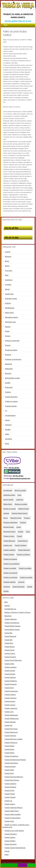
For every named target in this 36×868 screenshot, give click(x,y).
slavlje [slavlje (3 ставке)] (19, 527)
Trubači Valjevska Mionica (13, 808)
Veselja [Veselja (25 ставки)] (30, 587)
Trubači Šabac (9, 753)
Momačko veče (10, 322)
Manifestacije (10, 308)
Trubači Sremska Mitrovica (14, 777)
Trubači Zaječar (10, 837)
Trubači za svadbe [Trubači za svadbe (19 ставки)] (10, 568)
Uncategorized (10, 415)
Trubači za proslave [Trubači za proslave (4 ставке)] (10, 559)
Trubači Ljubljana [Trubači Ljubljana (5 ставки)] (9, 550)
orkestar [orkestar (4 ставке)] (6, 513)
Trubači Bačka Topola (12, 630)
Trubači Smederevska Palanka (15, 760)
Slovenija (8, 373)
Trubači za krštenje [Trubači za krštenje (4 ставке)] (23, 555)
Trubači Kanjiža (10, 671)
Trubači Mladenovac (12, 719)
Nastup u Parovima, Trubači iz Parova (17, 612)
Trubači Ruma (9, 749)
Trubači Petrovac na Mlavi (13, 739)
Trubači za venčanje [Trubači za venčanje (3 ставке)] (10, 577)
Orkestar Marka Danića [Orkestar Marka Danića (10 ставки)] (20, 513)
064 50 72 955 (25, 21)
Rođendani (9, 369)
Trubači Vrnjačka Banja (12, 818)
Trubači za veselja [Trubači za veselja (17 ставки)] (26, 577)
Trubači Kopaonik (11, 684)
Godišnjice (9, 280)
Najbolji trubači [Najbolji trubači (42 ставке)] (23, 509)
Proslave (8, 355)
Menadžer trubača (11, 317)
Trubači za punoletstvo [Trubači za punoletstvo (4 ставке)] (11, 564)
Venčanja (8, 425)
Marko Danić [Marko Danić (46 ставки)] (8, 504)
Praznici (8, 345)
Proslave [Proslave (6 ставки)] (23, 522)
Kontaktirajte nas (10, 609)
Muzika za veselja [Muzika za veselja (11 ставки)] (10, 509)
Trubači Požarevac (11, 743)
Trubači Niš (8, 725)
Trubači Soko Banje (11, 763)
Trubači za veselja (8, 862)
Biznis (7, 261)
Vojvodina (8, 439)
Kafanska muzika (11, 299)
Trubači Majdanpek (11, 715)
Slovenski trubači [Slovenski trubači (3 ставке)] (9, 532)
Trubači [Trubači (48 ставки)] (19, 536)
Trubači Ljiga (9, 712)
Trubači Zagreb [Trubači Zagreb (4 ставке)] (9, 555)
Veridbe (8, 430)
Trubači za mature (11, 401)
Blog (6, 602)
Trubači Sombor (10, 767)
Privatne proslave (11, 350)
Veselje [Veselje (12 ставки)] (6, 591)
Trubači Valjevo (10, 804)
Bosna (7, 266)
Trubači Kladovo (10, 677)
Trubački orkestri (11, 406)
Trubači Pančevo (10, 736)
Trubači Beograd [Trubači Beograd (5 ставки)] (9, 541)
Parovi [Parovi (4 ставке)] (6, 518)
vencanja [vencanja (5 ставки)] (21, 582)
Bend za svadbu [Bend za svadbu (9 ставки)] (20, 490)
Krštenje (8, 303)
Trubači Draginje (10, 657)
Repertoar (9, 364)
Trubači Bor (8, 640)
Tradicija (8, 392)
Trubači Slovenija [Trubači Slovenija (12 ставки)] (24, 550)
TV (6, 411)
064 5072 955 (29, 862)
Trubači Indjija (9, 664)
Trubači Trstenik (10, 797)
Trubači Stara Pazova (12, 780)
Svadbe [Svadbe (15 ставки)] (21, 532)
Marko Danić (9, 313)
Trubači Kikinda (10, 674)
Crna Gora (9, 271)
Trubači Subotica (10, 784)
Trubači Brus (9, 643)
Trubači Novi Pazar (11, 729)
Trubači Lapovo (10, 705)
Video (7, 434)
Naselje (8, 327)
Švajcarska (9, 387)
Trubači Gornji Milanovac (13, 660)
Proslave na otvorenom (13, 359)
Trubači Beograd (10, 636)
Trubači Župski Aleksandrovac (15, 848)
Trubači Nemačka (11, 397)
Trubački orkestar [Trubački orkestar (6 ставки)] (9, 582)
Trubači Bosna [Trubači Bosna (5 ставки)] (23, 541)
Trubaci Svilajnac (10, 787)
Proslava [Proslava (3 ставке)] (27, 518)
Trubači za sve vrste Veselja (14, 831)
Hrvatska (8, 285)
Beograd (8, 257)
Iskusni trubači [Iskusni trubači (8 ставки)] (8, 500)
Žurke (7, 444)
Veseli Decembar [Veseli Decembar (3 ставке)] (18, 587)
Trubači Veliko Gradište (12, 814)
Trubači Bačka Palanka (12, 626)
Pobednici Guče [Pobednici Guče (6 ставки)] (16, 518)
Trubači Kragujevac (11, 691)
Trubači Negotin (10, 722)
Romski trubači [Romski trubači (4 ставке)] (9, 527)
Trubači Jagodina (10, 667)
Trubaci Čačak (9, 650)
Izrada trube (9, 294)
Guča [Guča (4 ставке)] (19, 495)
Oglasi (7, 331)
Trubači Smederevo (11, 756)
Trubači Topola (10, 794)
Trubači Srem (9, 773)
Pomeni (8, 336)
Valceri (7, 420)
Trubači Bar (8, 633)
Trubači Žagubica (11, 834)
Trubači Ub (8, 801)
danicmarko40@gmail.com (20, 478)
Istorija (7, 289)
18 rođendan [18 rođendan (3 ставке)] (8, 490)
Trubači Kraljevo (10, 695)
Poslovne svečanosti (12, 341)
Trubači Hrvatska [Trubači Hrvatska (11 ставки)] (21, 545)
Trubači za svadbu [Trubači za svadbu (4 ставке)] (25, 568)
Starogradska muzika (12, 378)
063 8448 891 (19, 862)
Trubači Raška (9, 746)
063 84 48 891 (11, 21)
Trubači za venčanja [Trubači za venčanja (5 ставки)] (10, 573)
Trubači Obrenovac (11, 732)
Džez (7, 275)
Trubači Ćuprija (10, 654)
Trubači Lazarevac (11, 708)
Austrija (8, 252)
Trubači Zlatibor (10, 841)
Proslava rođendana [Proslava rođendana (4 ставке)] (10, 522)
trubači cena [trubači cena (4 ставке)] (8, 545)
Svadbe (8, 383)
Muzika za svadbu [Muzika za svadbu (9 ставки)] (21, 504)
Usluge (7, 851)
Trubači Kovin (9, 688)
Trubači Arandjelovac (12, 623)
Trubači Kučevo (10, 701)
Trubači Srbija (9, 770)
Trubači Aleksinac (11, 619)
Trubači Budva (10, 647)
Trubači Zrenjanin (11, 844)
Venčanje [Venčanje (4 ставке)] (7, 587)
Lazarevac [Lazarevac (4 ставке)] (20, 500)
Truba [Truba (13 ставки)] (28, 532)
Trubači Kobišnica (11, 681)
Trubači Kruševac (11, 698)
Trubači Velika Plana (11, 811)
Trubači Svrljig (9, 791)
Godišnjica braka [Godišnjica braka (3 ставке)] (9, 495)
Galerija (7, 606)
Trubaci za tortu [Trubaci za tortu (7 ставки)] (9, 536)
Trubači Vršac (9, 821)
